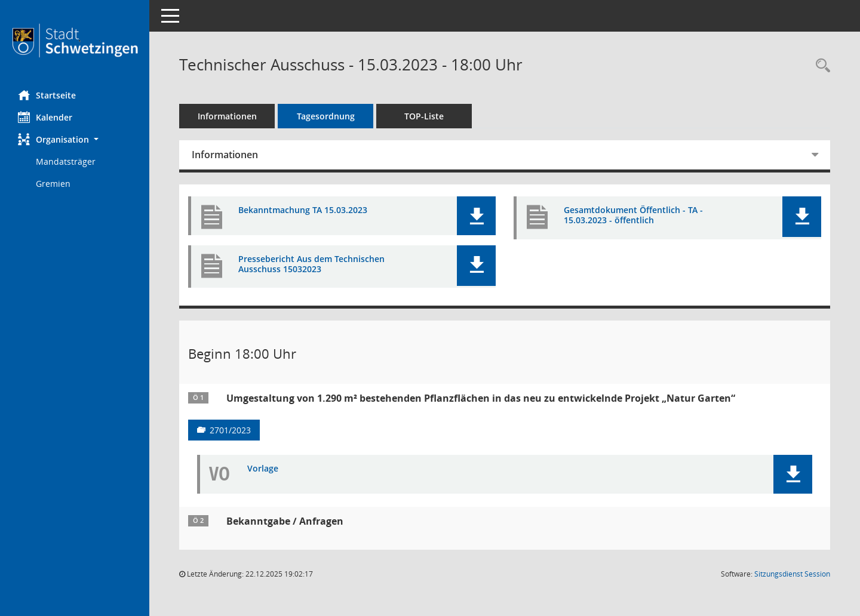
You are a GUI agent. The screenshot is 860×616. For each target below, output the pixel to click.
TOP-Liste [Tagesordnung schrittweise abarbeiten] (424, 116)
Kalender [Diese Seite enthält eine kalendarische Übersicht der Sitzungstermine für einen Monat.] (45, 117)
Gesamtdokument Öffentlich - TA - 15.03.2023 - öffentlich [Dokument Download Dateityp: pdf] (633, 215)
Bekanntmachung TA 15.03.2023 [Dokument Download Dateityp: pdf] (303, 210)
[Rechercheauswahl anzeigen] (820, 66)
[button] (75, 139)
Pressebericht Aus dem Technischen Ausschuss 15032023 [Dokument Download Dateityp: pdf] (311, 264)
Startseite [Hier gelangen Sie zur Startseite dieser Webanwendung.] (47, 95)
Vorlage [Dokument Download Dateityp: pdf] (263, 469)
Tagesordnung (326, 116)
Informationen (227, 116)
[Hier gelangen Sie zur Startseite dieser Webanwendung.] (75, 41)
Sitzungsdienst (792, 574)
